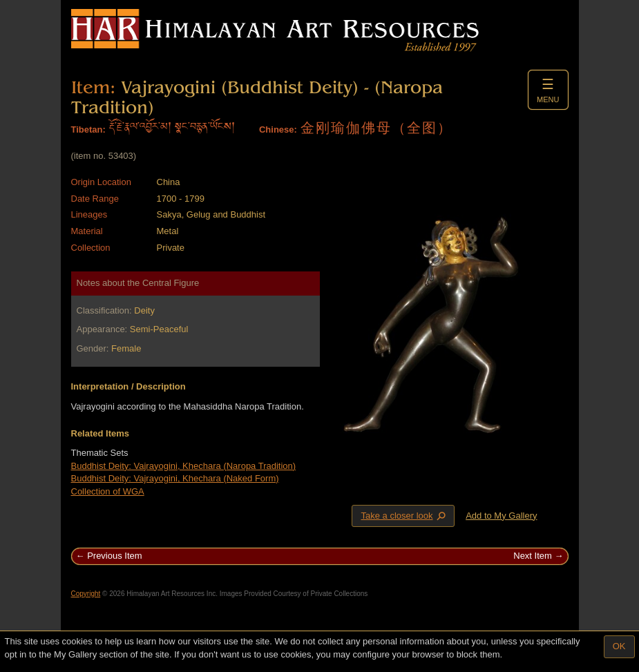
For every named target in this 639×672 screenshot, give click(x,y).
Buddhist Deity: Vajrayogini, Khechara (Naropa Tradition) (184, 466)
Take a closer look (404, 515)
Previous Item (114, 556)
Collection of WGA (108, 491)
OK (619, 646)
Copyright (86, 594)
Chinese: (278, 129)
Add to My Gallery (501, 516)
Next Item (533, 556)
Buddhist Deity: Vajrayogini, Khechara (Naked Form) (175, 478)
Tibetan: (88, 129)
